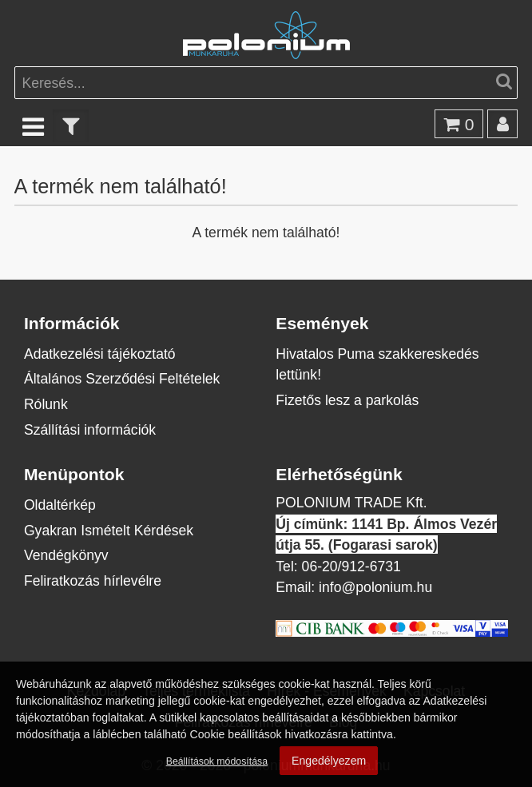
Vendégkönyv (66, 555)
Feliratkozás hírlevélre (93, 580)
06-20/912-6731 (351, 566)
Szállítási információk (90, 429)
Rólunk (46, 404)
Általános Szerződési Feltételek (122, 378)
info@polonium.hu (375, 587)
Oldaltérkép (60, 505)
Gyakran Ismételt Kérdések (109, 530)
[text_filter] (71, 126)
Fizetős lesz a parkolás (347, 400)
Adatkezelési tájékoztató (100, 354)
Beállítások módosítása (217, 761)
